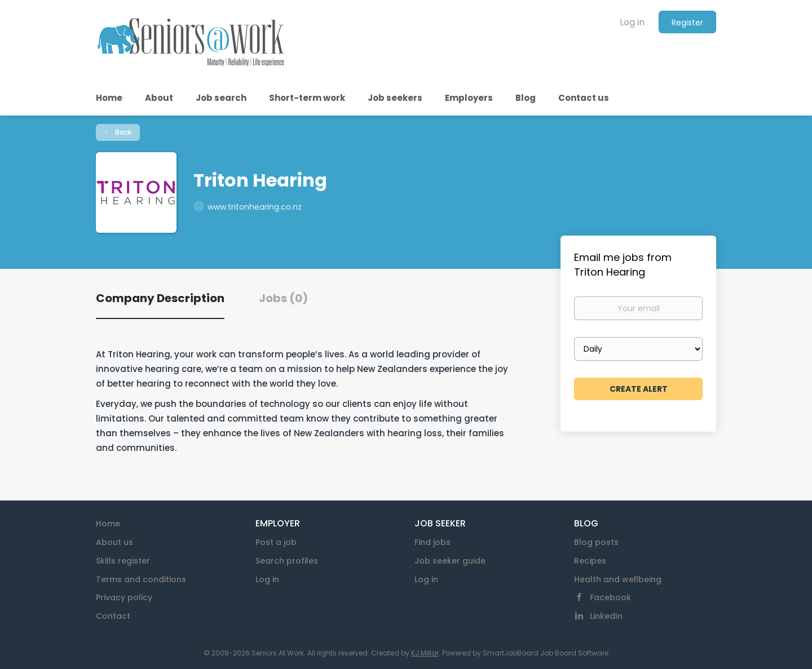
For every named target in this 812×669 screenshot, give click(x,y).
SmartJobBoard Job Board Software (546, 653)
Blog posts (596, 542)
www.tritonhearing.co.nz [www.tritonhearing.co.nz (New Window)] (255, 207)
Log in (632, 22)
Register (687, 23)
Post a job (276, 542)
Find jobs (433, 542)
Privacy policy (124, 597)
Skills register (123, 561)
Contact (113, 616)
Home (108, 524)
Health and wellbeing (618, 579)
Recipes (590, 561)
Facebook (610, 597)
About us (114, 542)
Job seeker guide (450, 561)
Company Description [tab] (160, 298)
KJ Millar (425, 653)
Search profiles (287, 561)
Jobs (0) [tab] (283, 298)
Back (122, 132)
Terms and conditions (141, 579)
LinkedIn (606, 616)
